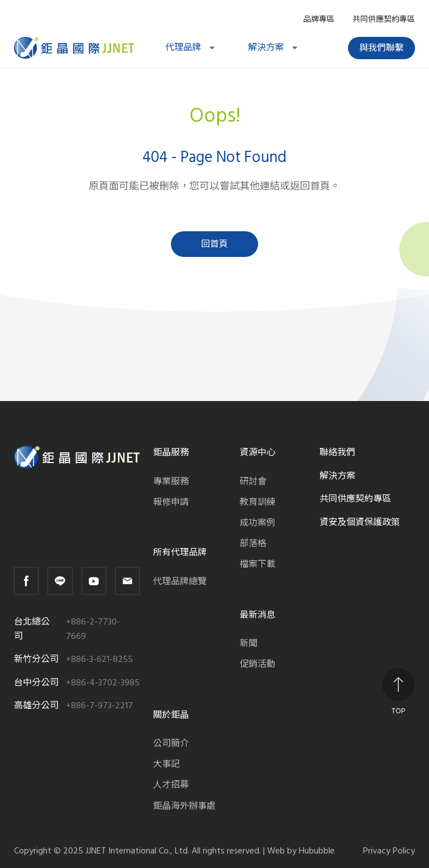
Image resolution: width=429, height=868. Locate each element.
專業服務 (171, 481)
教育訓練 (258, 502)
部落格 (253, 543)
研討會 (253, 481)
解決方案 (274, 47)
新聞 (249, 643)
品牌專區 (319, 19)
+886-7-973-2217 (99, 706)
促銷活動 (258, 664)
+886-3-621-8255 (99, 659)
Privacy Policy (389, 851)
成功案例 (258, 523)
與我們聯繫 (382, 48)
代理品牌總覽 (180, 581)
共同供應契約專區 (384, 19)
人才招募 (171, 785)
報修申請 (171, 502)
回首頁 (214, 244)
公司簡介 (171, 743)
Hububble (317, 851)
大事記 (166, 764)
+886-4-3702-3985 (103, 683)
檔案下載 (258, 564)
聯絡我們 (337, 452)
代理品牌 (191, 47)
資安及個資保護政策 (360, 522)
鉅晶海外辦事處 (184, 806)
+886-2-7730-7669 (93, 629)
